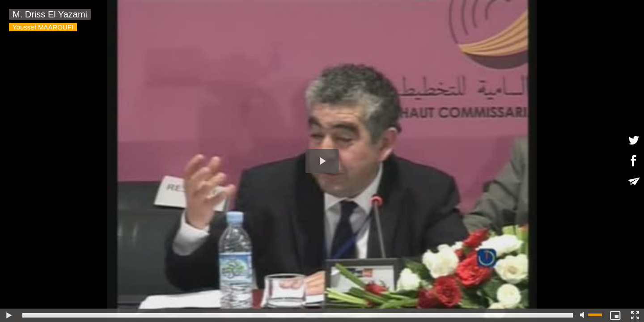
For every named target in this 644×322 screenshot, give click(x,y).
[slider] (298, 315)
